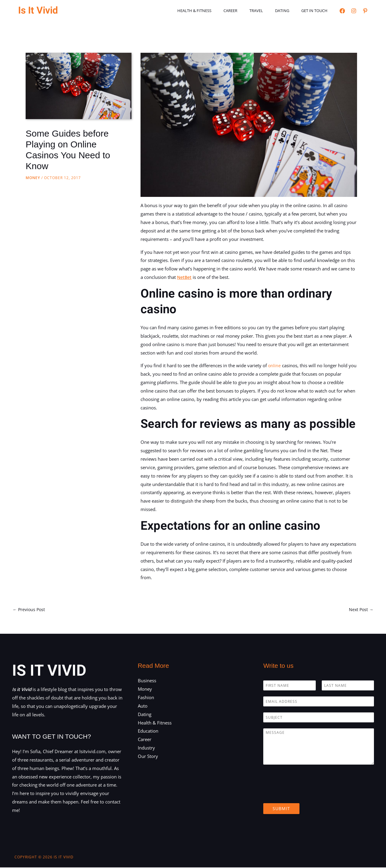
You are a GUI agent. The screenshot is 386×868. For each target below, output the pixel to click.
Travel (267, 11)
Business (147, 681)
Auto (143, 706)
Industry (146, 748)
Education (148, 732)
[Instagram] (354, 11)
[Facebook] (342, 11)
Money (33, 178)
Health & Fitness (213, 11)
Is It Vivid (38, 10)
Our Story (148, 757)
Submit (281, 809)
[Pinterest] (365, 11)
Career (245, 11)
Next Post (361, 610)
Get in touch (316, 11)
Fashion (146, 698)
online (275, 365)
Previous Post (30, 610)
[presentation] (309, 794)
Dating (288, 11)
